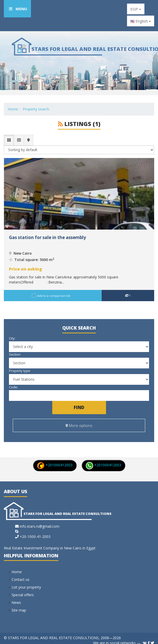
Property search (36, 109)
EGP (136, 9)
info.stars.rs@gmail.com (40, 522)
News (16, 598)
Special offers (23, 590)
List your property (26, 583)
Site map (19, 606)
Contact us (20, 575)
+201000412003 (55, 461)
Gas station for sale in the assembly (48, 237)
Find (79, 407)
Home (13, 109)
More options (79, 423)
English (141, 21)
